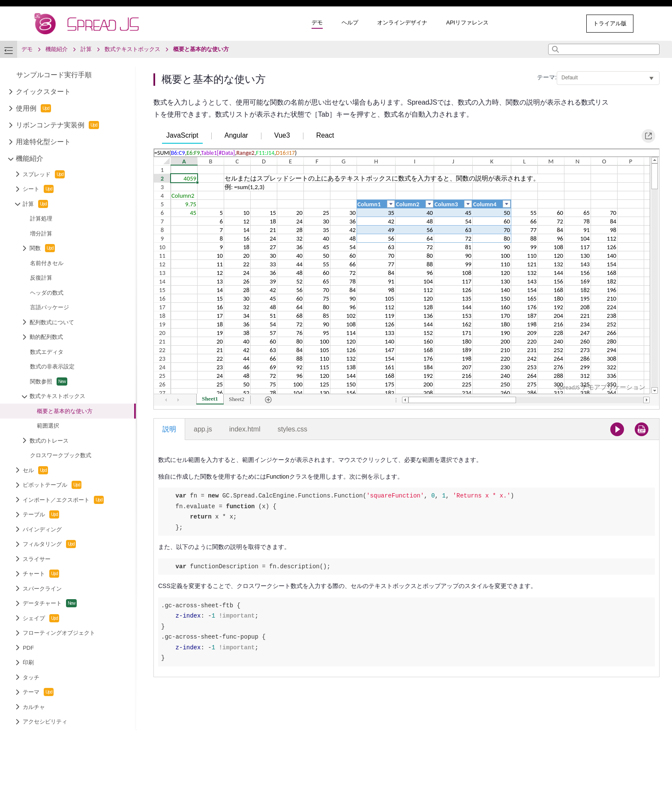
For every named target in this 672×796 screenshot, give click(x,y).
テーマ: (547, 77)
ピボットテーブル (52, 485)
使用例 (33, 108)
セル (35, 470)
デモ (317, 23)
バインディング (42, 529)
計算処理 (41, 219)
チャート (41, 574)
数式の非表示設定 (52, 366)
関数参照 (49, 381)
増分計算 (41, 234)
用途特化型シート (43, 142)
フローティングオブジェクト (59, 633)
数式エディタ (47, 352)
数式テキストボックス (57, 396)
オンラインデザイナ (402, 23)
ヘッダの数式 (47, 293)
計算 (35, 204)
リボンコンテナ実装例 (57, 125)
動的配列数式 (46, 337)
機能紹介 (30, 158)
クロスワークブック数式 (61, 455)
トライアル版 (610, 23)
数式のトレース (49, 441)
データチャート (50, 603)
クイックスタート (43, 92)
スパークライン (42, 589)
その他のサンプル (544, 23)
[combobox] (604, 49)
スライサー (37, 559)
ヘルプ (350, 23)
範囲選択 (48, 426)
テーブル (41, 514)
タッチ (31, 677)
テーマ (38, 692)
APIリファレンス (467, 23)
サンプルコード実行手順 (54, 75)
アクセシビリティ (45, 722)
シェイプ (41, 618)
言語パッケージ (49, 307)
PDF (28, 648)
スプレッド (44, 174)
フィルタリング (49, 544)
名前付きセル (47, 263)
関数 (42, 248)
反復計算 (41, 278)
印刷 (28, 662)
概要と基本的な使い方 (65, 411)
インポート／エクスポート (63, 500)
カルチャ (34, 707)
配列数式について (52, 322)
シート (38, 189)
